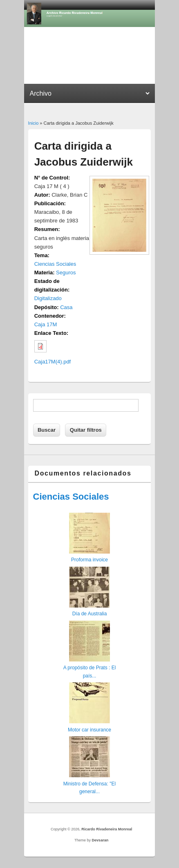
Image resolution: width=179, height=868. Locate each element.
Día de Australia (90, 614)
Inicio (34, 123)
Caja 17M (46, 324)
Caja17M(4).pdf (53, 362)
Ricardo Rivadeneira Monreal (107, 829)
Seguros (66, 273)
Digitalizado (48, 298)
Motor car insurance (89, 730)
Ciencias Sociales (55, 264)
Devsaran (100, 840)
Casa (66, 307)
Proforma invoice (89, 560)
